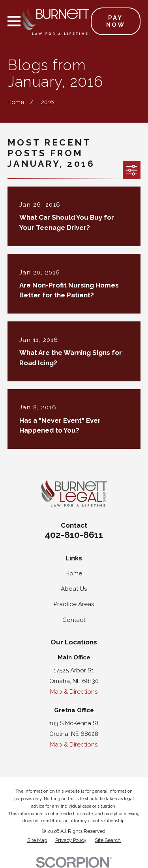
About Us (74, 589)
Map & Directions (74, 692)
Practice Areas (74, 604)
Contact (74, 620)
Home (74, 573)
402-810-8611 (74, 535)
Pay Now (116, 21)
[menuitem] (37, 841)
